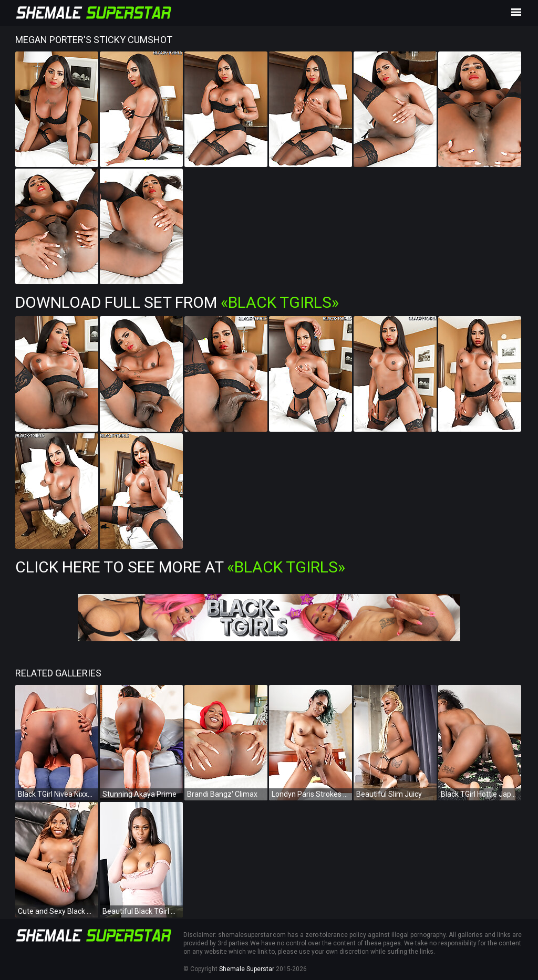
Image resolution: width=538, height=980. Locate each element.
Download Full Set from (177, 302)
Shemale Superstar (247, 969)
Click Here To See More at (180, 567)
